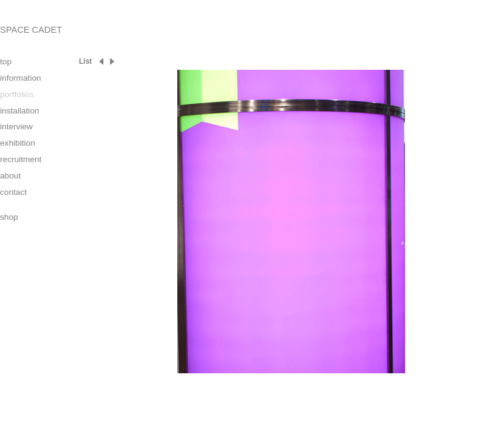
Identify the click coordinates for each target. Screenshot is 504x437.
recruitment (21, 159)
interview (16, 127)
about (10, 176)
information (21, 78)
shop (9, 217)
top (6, 62)
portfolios (17, 94)
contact (13, 192)
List (85, 61)
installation (20, 111)
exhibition (18, 143)
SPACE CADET (31, 30)
